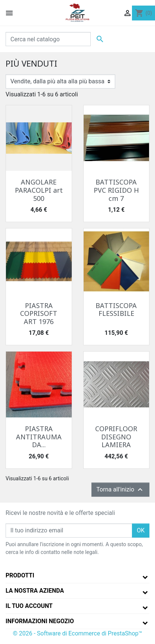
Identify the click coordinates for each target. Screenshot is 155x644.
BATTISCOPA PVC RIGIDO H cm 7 (116, 190)
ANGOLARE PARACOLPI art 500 (39, 190)
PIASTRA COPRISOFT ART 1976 (39, 313)
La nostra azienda (35, 591)
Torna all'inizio (120, 490)
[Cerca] (48, 39)
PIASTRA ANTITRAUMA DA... (39, 437)
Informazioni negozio (40, 621)
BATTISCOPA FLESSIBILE (116, 310)
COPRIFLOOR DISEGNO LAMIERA (116, 437)
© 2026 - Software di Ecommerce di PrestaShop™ (77, 633)
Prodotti (20, 575)
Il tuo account (29, 606)
